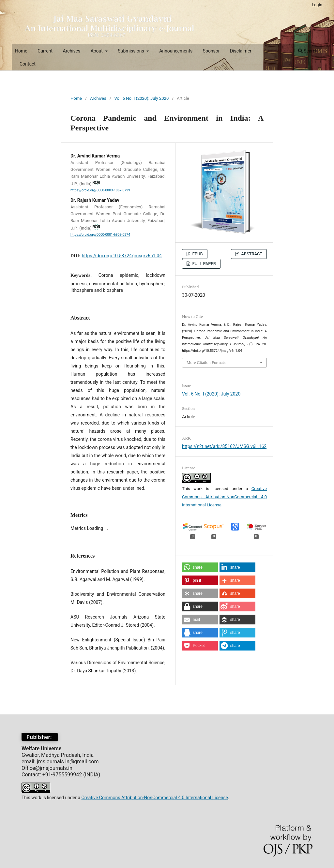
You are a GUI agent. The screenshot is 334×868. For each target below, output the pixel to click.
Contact (28, 64)
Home (21, 51)
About (97, 51)
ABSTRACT (251, 254)
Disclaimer (241, 51)
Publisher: (40, 737)
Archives (72, 51)
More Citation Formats (206, 362)
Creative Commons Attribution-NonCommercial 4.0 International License (224, 497)
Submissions (131, 51)
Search (308, 51)
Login (317, 5)
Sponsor (211, 51)
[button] (200, 567)
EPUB (197, 254)
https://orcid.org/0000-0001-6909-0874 (100, 235)
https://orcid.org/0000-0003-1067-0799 (100, 190)
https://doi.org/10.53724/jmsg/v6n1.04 (122, 256)
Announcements (176, 51)
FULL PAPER (204, 264)
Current (45, 51)
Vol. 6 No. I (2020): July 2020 (142, 98)
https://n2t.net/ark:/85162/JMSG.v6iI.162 (224, 446)
